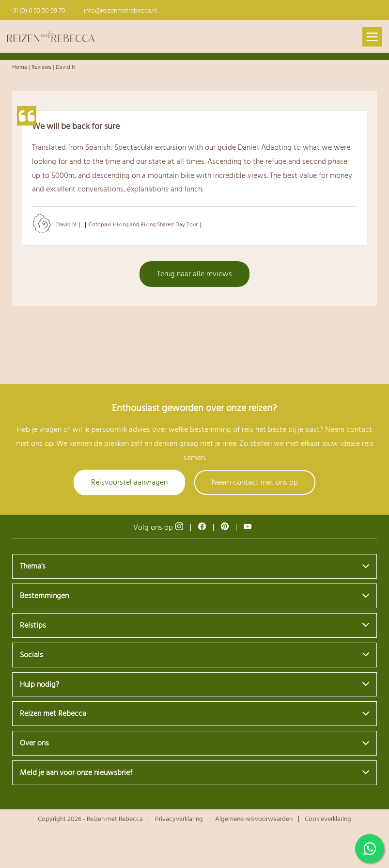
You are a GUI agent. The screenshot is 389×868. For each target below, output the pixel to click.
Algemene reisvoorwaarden (254, 819)
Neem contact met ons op (255, 482)
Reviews (41, 67)
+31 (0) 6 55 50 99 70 (37, 11)
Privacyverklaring (179, 819)
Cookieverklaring (328, 819)
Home (20, 67)
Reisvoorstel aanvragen (129, 482)
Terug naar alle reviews (194, 274)
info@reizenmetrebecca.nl (120, 11)
